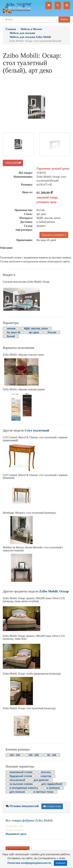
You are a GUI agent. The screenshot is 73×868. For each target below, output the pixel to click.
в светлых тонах (44, 792)
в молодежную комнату (24, 788)
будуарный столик (21, 776)
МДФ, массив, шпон (36, 328)
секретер (46, 776)
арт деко (34, 332)
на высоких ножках (21, 784)
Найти (64, 19)
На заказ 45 (13, 332)
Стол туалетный (37, 430)
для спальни (17, 792)
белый (11, 336)
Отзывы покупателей (22, 806)
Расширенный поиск (18, 849)
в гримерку (53, 788)
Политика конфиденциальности (29, 863)
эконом (11, 328)
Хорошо (60, 863)
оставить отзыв (52, 806)
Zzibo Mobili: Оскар (54, 591)
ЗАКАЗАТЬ (13, 163)
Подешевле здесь (16, 834)
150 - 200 (34, 755)
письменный (17, 780)
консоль (46, 772)
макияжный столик (21, 772)
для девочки (41, 780)
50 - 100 (52, 755)
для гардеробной (52, 784)
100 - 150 (15, 755)
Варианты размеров (54, 235)
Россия (52, 332)
